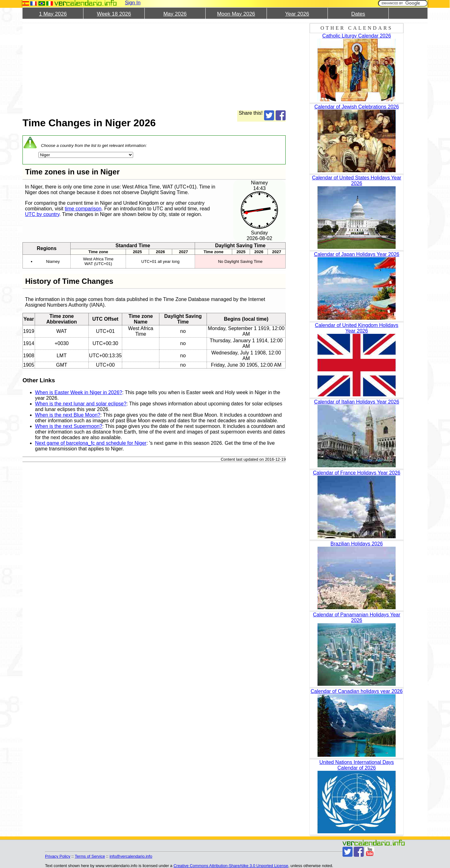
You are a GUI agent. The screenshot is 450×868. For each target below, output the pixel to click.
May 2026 (175, 14)
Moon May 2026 (236, 14)
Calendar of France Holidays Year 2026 (357, 473)
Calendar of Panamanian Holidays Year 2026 (357, 617)
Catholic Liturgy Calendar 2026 (357, 36)
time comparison (83, 209)
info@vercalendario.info (131, 856)
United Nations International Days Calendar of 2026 (357, 765)
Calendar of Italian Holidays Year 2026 (357, 402)
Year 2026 (297, 14)
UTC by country (42, 214)
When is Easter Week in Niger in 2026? (79, 392)
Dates (358, 14)
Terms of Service (90, 856)
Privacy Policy (58, 856)
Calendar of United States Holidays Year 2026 (357, 181)
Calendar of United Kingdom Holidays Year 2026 (357, 328)
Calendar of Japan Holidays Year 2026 (357, 254)
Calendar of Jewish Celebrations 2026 (357, 107)
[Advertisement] (154, 67)
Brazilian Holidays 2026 (357, 544)
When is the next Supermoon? (69, 426)
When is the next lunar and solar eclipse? (81, 404)
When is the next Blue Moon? (68, 415)
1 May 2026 (53, 14)
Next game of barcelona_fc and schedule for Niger (91, 443)
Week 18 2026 (114, 14)
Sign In (133, 3)
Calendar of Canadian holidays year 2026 (357, 691)
